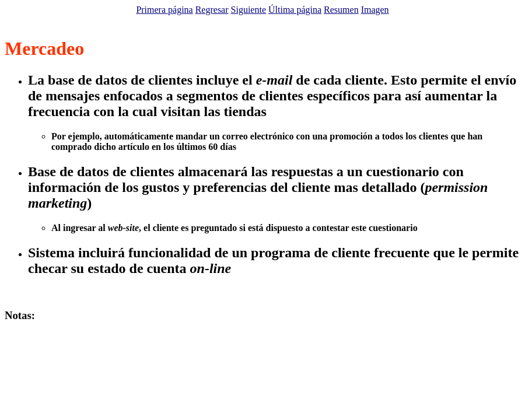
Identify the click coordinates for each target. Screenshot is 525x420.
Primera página (164, 10)
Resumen (341, 10)
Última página (295, 10)
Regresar (212, 10)
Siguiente (249, 10)
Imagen (375, 10)
